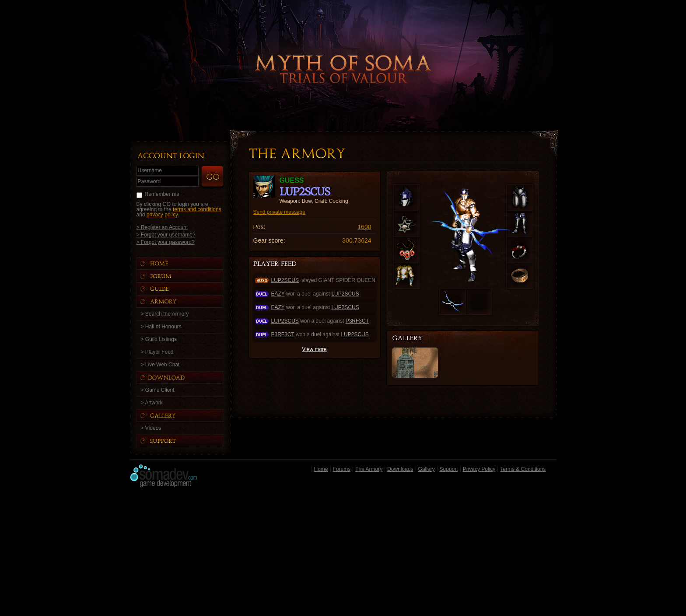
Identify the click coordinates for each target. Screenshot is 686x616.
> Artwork (152, 403)
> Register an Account (162, 227)
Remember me (162, 194)
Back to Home (343, 55)
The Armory (369, 469)
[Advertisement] (343, 554)
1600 (364, 227)
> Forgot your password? (166, 242)
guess (292, 180)
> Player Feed (157, 352)
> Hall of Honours (161, 327)
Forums (342, 469)
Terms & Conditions (523, 469)
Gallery (427, 469)
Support (449, 469)
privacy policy (162, 215)
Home (321, 469)
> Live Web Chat (160, 365)
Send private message (279, 212)
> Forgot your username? (166, 235)
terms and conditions (197, 209)
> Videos (151, 428)
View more (314, 349)
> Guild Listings (159, 339)
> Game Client (158, 390)
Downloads (400, 469)
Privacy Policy (479, 469)
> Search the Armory (165, 314)
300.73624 (357, 240)
